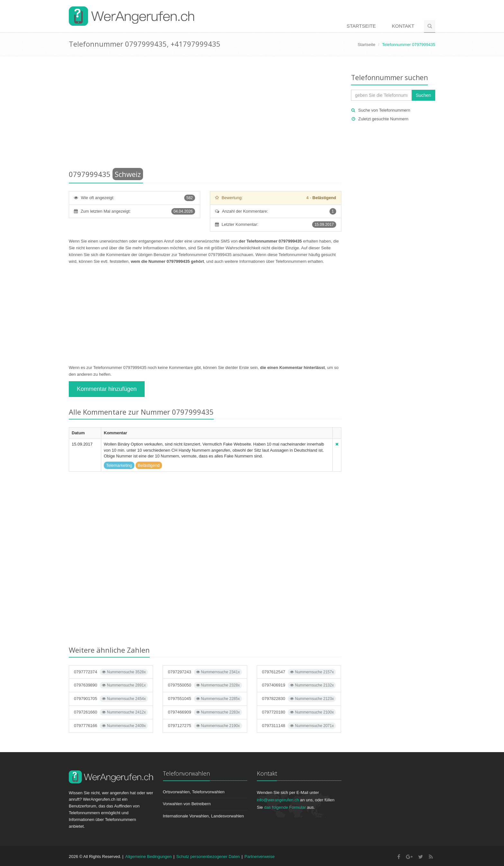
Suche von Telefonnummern (384, 110)
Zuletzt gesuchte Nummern (383, 119)
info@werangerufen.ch (278, 800)
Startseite (361, 26)
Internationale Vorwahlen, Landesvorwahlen (203, 816)
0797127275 (205, 726)
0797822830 (299, 699)
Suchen (423, 95)
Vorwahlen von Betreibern (187, 804)
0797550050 (205, 685)
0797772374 (111, 672)
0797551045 (205, 699)
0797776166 (111, 726)
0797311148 (299, 726)
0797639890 (111, 685)
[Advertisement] (205, 114)
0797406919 (299, 685)
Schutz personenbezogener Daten (208, 857)
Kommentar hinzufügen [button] (107, 389)
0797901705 (111, 699)
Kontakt (403, 26)
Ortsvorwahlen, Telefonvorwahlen (194, 792)
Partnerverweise (259, 857)
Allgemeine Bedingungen (148, 857)
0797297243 (205, 672)
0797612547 (299, 672)
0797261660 (111, 712)
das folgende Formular (285, 807)
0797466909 (205, 712)
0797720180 (299, 712)
